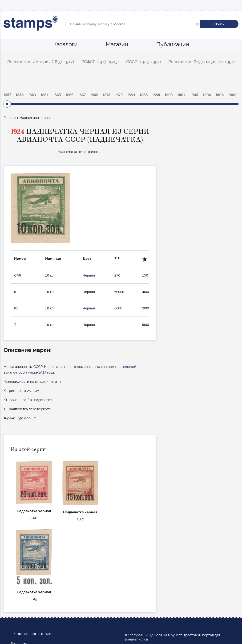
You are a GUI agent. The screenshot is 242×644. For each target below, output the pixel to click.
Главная (10, 118)
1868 (94, 95)
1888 (144, 95)
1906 (207, 95)
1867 (82, 95)
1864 (45, 95)
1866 (70, 95)
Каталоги (65, 44)
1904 (181, 95)
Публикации (173, 44)
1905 (194, 95)
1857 (7, 95)
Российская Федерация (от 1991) (202, 62)
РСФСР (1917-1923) (100, 62)
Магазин (117, 44)
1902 (169, 95)
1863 (32, 95)
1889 (156, 95)
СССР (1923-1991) (143, 62)
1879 (119, 95)
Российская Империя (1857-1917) (41, 62)
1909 (232, 95)
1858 (20, 95)
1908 (220, 95)
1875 (107, 95)
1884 (131, 95)
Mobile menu (235, 5)
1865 (57, 95)
